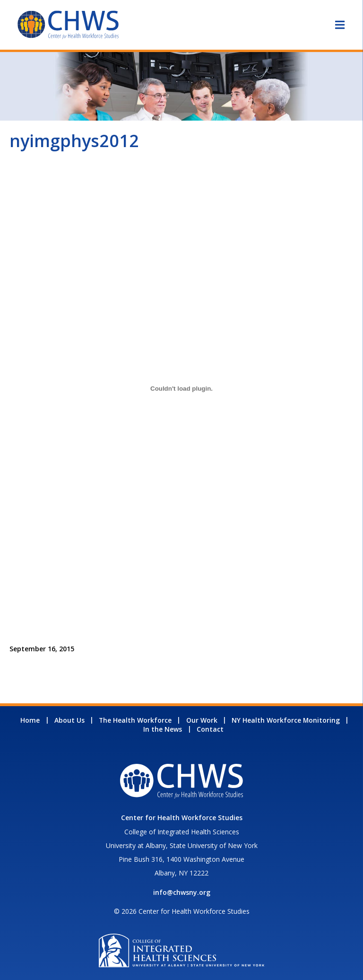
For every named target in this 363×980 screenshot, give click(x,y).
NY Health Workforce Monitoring (286, 720)
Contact (210, 729)
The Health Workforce (135, 720)
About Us (69, 720)
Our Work (202, 720)
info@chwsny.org (182, 892)
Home (30, 720)
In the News (163, 729)
